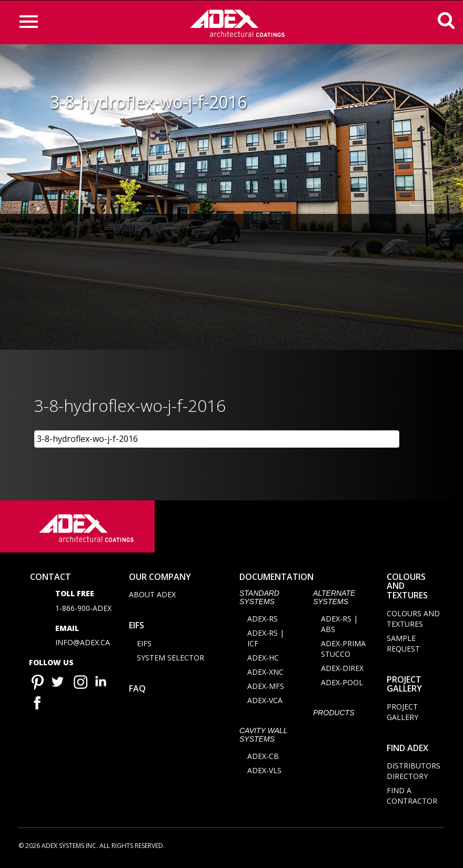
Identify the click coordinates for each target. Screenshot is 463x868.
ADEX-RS (263, 621)
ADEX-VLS (264, 772)
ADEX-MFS (266, 688)
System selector (170, 660)
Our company (160, 578)
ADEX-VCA (265, 702)
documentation (276, 578)
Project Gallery (404, 686)
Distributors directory (414, 773)
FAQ (137, 691)
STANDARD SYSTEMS (259, 599)
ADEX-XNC (265, 674)
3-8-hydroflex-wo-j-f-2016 (87, 439)
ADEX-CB (263, 758)
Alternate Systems (334, 599)
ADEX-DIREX (342, 670)
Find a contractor (412, 798)
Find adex (407, 749)
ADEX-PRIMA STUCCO (343, 651)
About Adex (152, 596)
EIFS (137, 627)
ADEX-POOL (342, 684)
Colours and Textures (413, 620)
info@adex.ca (83, 644)
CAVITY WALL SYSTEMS (263, 737)
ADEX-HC (263, 660)
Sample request (403, 645)
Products (334, 715)
